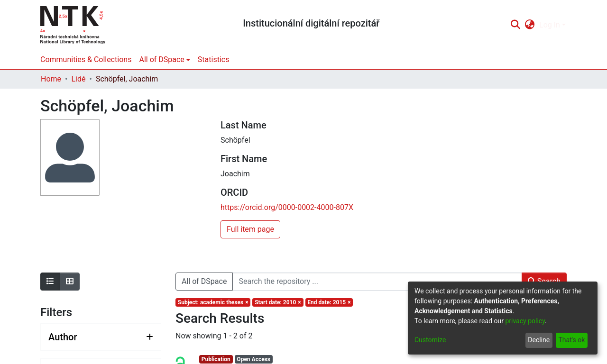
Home (51, 79)
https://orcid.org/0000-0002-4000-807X (287, 207)
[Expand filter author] (101, 337)
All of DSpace (204, 281)
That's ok (571, 340)
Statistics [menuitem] (214, 59)
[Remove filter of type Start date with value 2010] (278, 302)
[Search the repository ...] (377, 282)
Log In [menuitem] (550, 25)
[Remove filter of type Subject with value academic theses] (213, 302)
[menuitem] (530, 25)
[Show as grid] (70, 282)
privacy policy (525, 321)
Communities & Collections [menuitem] (86, 59)
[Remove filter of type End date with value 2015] (329, 302)
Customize (430, 340)
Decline (539, 340)
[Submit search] (515, 25)
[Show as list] (50, 282)
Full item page (250, 229)
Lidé (78, 79)
